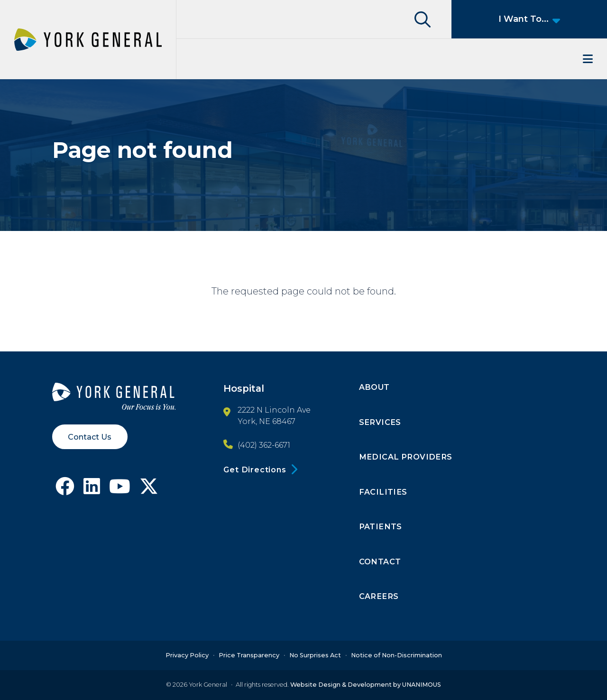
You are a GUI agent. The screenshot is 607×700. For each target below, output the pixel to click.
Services (380, 422)
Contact (380, 562)
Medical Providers (406, 457)
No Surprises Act (315, 655)
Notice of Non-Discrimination (396, 655)
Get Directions (255, 470)
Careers (379, 596)
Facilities (383, 492)
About (374, 387)
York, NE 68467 (267, 421)
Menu (392, 59)
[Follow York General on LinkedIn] (92, 490)
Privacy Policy (187, 655)
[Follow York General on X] (149, 490)
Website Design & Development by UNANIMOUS (366, 685)
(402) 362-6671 (264, 445)
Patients (381, 526)
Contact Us (90, 437)
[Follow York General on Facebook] (65, 490)
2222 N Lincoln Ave (274, 410)
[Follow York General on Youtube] (120, 490)
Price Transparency (249, 655)
